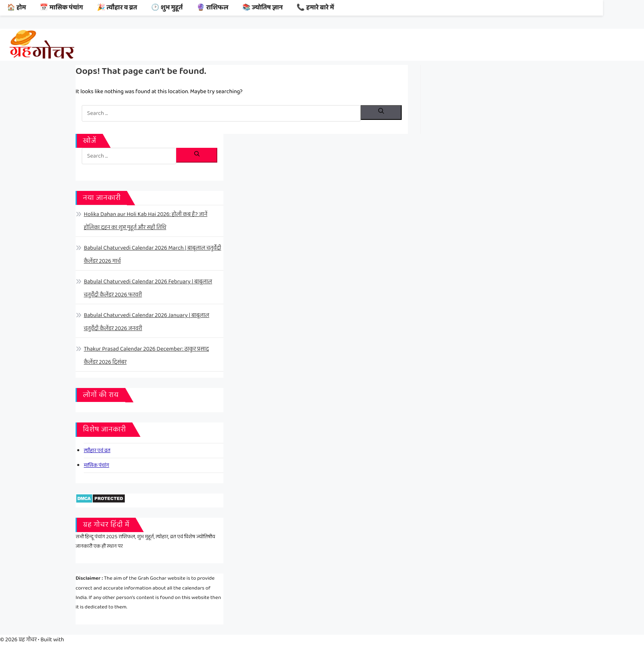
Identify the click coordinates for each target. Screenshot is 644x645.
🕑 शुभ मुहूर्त (167, 8)
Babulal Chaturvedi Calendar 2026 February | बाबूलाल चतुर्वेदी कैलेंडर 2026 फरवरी (148, 288)
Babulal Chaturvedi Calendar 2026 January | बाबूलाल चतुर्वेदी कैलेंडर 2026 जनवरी (146, 322)
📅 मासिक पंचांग (61, 8)
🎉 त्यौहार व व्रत (117, 8)
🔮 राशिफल (213, 8)
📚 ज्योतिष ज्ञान (263, 8)
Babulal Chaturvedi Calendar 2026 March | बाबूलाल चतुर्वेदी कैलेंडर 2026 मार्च (152, 255)
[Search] (381, 112)
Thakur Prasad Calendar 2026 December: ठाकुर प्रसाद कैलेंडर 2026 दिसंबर (146, 356)
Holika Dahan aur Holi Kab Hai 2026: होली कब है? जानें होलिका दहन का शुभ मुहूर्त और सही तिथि (146, 221)
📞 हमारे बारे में (315, 8)
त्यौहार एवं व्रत (97, 451)
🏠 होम (16, 8)
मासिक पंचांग (97, 465)
